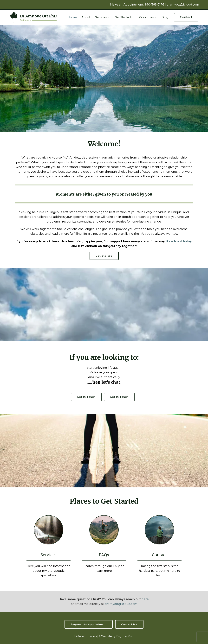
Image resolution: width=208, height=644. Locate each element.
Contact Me (129, 624)
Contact (186, 17)
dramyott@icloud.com (183, 5)
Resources (146, 17)
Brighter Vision (126, 636)
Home (72, 17)
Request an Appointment (89, 624)
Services (101, 17)
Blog (165, 17)
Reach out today (179, 241)
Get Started (123, 17)
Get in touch (86, 397)
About (86, 17)
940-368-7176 (154, 5)
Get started (104, 256)
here (145, 599)
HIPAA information (85, 636)
